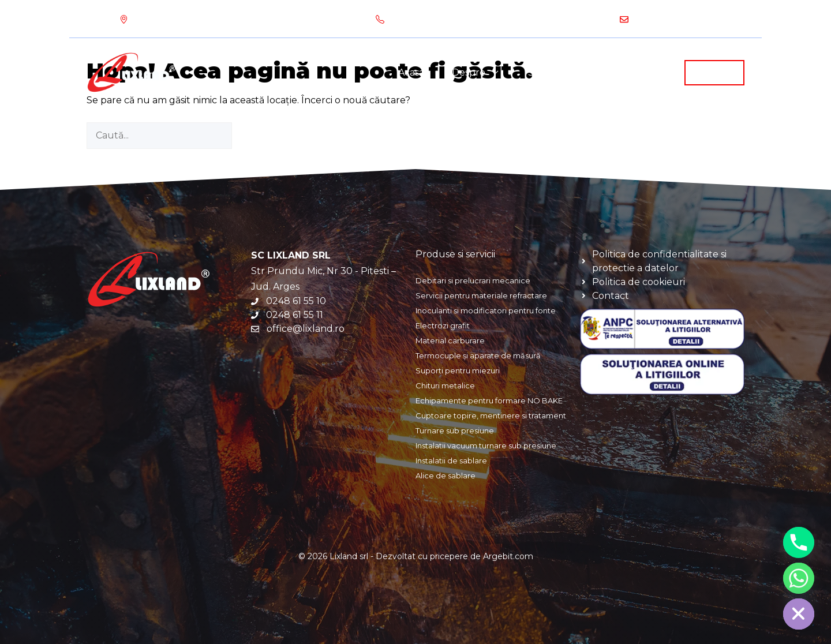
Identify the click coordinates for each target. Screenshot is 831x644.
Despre (483, 73)
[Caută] (252, 135)
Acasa (411, 72)
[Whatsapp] (799, 578)
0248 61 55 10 (523, 19)
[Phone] (799, 542)
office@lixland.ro (672, 19)
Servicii (558, 73)
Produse (636, 73)
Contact (714, 72)
